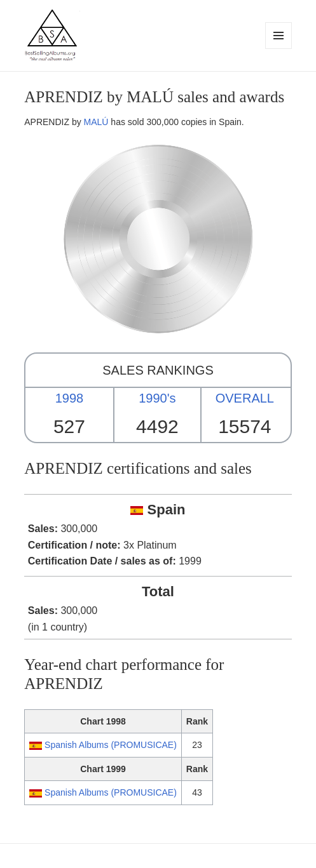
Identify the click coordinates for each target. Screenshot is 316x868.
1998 (70, 398)
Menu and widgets (279, 49)
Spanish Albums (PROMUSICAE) (111, 745)
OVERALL (245, 398)
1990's (157, 398)
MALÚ (96, 122)
